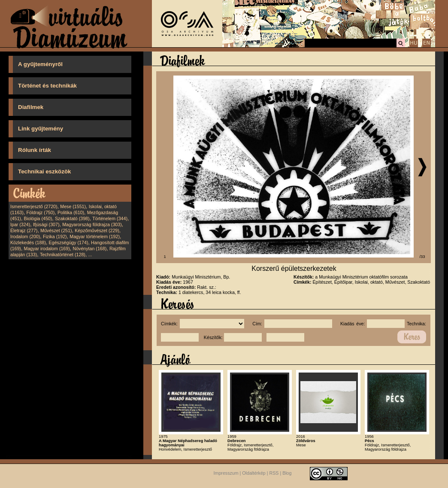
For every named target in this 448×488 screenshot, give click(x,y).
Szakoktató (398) (72, 218)
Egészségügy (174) (69, 242)
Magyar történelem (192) (95, 236)
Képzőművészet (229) (97, 230)
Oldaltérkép (254, 473)
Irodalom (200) (25, 236)
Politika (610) (71, 212)
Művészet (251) (56, 230)
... (90, 255)
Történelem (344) (110, 218)
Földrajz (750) (40, 212)
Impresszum (226, 473)
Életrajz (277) (24, 230)
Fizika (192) (55, 236)
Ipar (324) (20, 224)
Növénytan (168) (89, 249)
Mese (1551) (73, 206)
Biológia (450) (38, 218)
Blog (287, 473)
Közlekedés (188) (28, 242)
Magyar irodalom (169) (47, 249)
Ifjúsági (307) (46, 224)
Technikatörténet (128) (63, 255)
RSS (274, 473)
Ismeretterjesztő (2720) (34, 206)
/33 (422, 257)
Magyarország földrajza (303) (92, 224)
